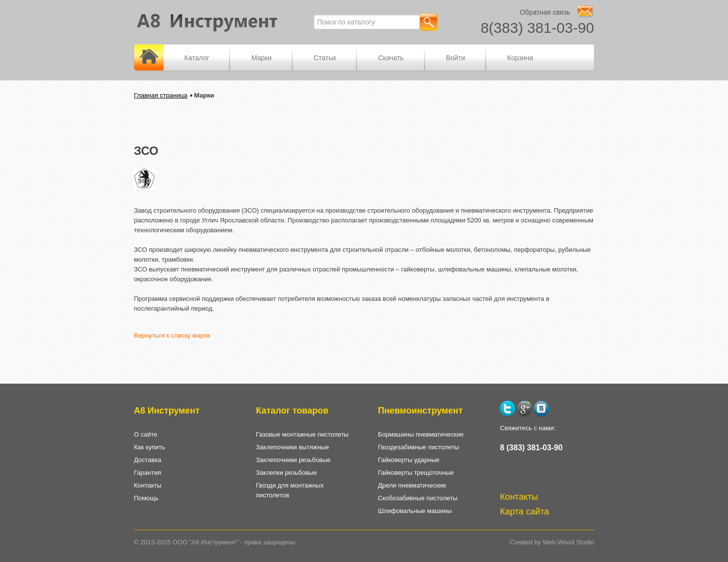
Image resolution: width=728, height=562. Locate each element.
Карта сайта (524, 512)
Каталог (197, 58)
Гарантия (148, 473)
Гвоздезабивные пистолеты (419, 447)
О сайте (146, 434)
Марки (261, 58)
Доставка (148, 460)
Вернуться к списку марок (172, 335)
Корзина (520, 58)
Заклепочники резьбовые (294, 460)
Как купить (150, 447)
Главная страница (161, 95)
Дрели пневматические (412, 485)
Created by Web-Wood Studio (552, 542)
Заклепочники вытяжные (293, 447)
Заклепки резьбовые (286, 473)
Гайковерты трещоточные (416, 473)
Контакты (148, 485)
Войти (456, 58)
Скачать (391, 58)
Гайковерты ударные (409, 460)
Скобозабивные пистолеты (418, 498)
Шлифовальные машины (415, 511)
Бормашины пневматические (421, 434)
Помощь (146, 498)
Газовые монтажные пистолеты (302, 434)
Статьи (325, 58)
